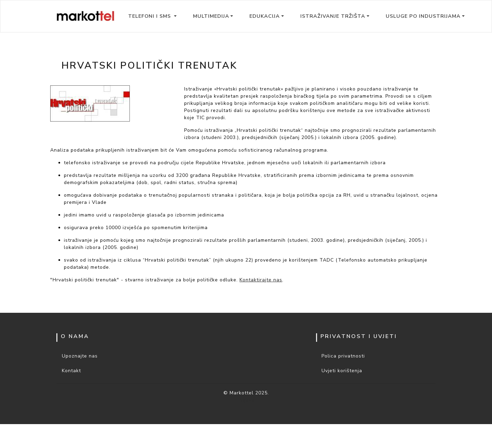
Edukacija (265, 16)
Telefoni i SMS (150, 16)
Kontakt (71, 371)
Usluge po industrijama (423, 16)
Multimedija (211, 16)
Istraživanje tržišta (333, 16)
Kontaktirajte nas (261, 280)
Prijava (246, 400)
